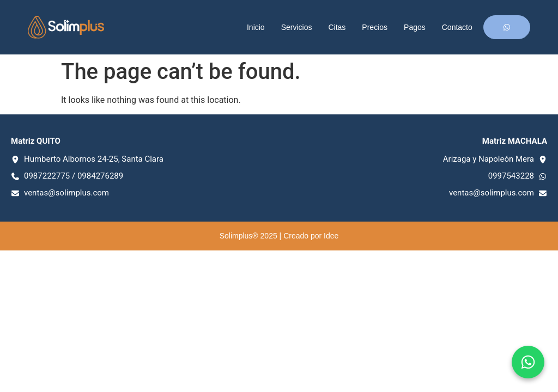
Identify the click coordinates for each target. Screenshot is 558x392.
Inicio (256, 27)
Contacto (457, 27)
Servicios (297, 27)
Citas (337, 27)
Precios (375, 27)
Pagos (415, 27)
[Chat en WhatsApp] (528, 362)
